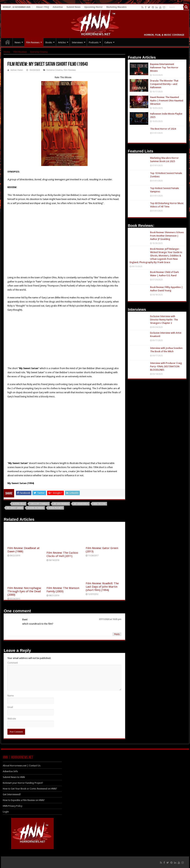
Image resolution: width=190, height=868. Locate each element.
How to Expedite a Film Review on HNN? (24, 800)
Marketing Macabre (116, 7)
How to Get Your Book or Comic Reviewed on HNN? (30, 789)
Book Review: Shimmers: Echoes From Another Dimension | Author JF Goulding (167, 236)
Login (6, 812)
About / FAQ (43, 7)
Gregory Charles (39, 504)
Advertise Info (10, 771)
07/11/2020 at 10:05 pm (110, 619)
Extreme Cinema (39, 52)
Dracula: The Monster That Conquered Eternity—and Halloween (164, 84)
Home (7, 52)
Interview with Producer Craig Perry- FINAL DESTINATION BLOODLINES (166, 366)
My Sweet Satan (15, 508)
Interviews (77, 42)
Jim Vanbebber (81, 504)
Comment (13, 663)
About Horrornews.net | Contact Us (22, 766)
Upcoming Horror (93, 7)
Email (10, 707)
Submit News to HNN (14, 777)
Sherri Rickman (36, 508)
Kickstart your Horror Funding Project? (23, 783)
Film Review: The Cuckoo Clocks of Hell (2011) (62, 554)
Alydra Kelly (19, 504)
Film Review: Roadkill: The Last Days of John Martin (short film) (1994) (102, 587)
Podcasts (94, 42)
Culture (108, 42)
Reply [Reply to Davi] (117, 634)
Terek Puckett (56, 508)
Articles (62, 42)
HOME (8, 42)
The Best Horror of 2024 (163, 129)
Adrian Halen (17, 70)
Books (49, 42)
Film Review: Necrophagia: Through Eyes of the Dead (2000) (24, 591)
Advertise (58, 7)
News (18, 42)
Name (11, 696)
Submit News (74, 7)
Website (12, 719)
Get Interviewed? (12, 794)
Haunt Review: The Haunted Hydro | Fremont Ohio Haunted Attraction (167, 101)
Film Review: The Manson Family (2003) (63, 590)
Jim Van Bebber (61, 504)
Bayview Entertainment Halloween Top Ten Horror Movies (164, 67)
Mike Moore (100, 504)
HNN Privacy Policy (13, 806)
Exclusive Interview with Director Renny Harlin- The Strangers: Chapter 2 (164, 320)
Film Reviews (33, 42)
